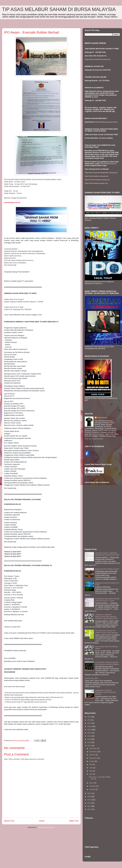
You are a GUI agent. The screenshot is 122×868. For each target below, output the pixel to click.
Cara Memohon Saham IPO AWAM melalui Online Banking (106, 632)
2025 (89, 720)
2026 (89, 717)
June (91, 768)
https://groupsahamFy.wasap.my (98, 59)
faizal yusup (102, 417)
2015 (89, 797)
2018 (89, 742)
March (92, 783)
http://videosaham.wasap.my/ (96, 183)
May (91, 771)
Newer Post (9, 821)
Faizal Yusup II (89, 450)
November (93, 752)
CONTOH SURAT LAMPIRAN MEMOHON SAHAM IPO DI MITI (107, 554)
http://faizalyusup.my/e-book (106, 122)
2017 (89, 746)
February (93, 786)
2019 (89, 739)
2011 (89, 809)
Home (42, 821)
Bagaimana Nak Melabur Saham (107, 569)
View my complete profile (94, 439)
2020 (89, 736)
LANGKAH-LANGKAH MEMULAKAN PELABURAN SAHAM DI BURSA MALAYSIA (106, 617)
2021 (89, 733)
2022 (89, 730)
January (93, 789)
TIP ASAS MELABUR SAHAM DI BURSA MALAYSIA (59, 9)
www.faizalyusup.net (12, 202)
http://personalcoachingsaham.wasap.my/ (101, 173)
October (93, 755)
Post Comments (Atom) (46, 827)
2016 (89, 793)
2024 (89, 723)
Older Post (74, 821)
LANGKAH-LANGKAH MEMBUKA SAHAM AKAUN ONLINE (106, 692)
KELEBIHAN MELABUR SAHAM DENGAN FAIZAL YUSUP (107, 600)
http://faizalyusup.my (108, 164)
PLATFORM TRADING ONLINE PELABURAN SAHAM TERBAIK (107, 663)
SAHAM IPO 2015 (91, 678)
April (91, 774)
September (94, 758)
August (92, 761)
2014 (89, 800)
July (91, 764)
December (93, 748)
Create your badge (91, 457)
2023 (89, 726)
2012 (89, 806)
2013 (89, 803)
